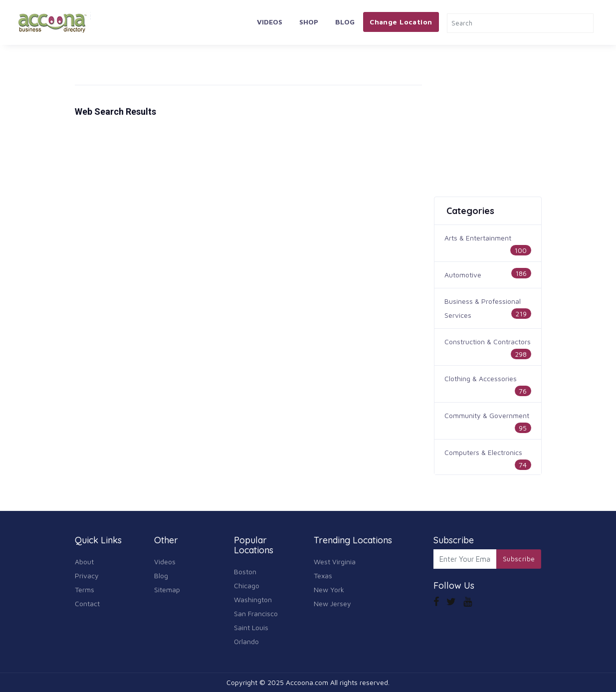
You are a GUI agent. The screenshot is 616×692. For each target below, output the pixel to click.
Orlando (246, 641)
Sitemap (167, 589)
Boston (245, 572)
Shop (309, 22)
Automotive (463, 275)
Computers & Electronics (483, 452)
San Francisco (256, 613)
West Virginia (335, 562)
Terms (85, 589)
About (84, 562)
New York (329, 589)
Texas (323, 576)
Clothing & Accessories (481, 378)
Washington (253, 599)
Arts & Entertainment (478, 238)
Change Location (401, 22)
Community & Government (487, 415)
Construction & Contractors (488, 342)
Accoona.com (307, 682)
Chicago (247, 585)
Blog (345, 22)
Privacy (87, 576)
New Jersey (332, 603)
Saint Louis (251, 627)
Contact (87, 603)
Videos (270, 22)
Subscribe (519, 559)
